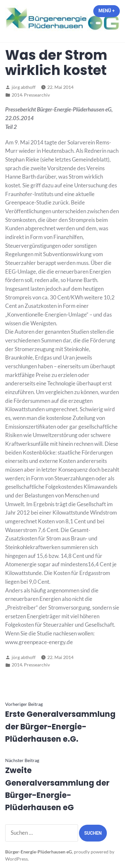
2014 (17, 95)
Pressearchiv (37, 95)
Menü (109, 11)
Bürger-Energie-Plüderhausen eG (39, 852)
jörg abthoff (24, 87)
